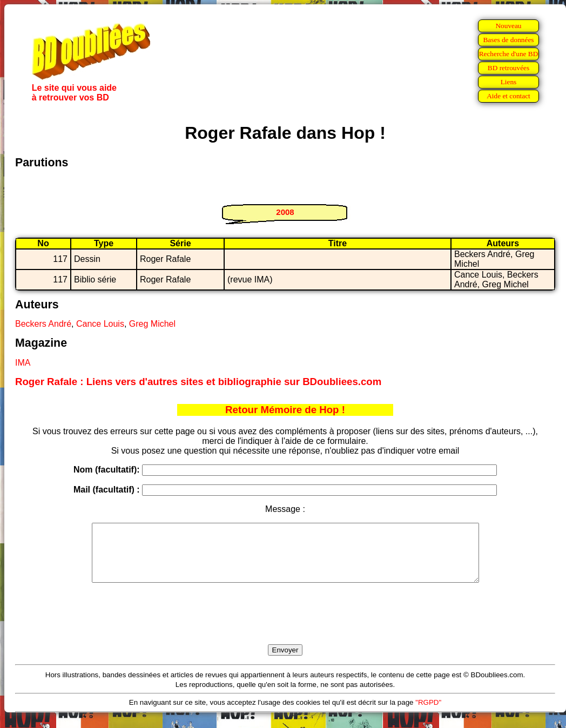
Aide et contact (508, 96)
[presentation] (285, 626)
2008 (285, 212)
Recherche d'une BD (509, 54)
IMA (23, 363)
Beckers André (43, 324)
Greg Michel (152, 324)
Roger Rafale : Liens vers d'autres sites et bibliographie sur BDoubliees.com (198, 382)
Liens (509, 82)
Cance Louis (100, 324)
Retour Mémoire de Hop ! (285, 410)
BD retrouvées (508, 68)
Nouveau (508, 26)
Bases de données (508, 40)
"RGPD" (428, 714)
